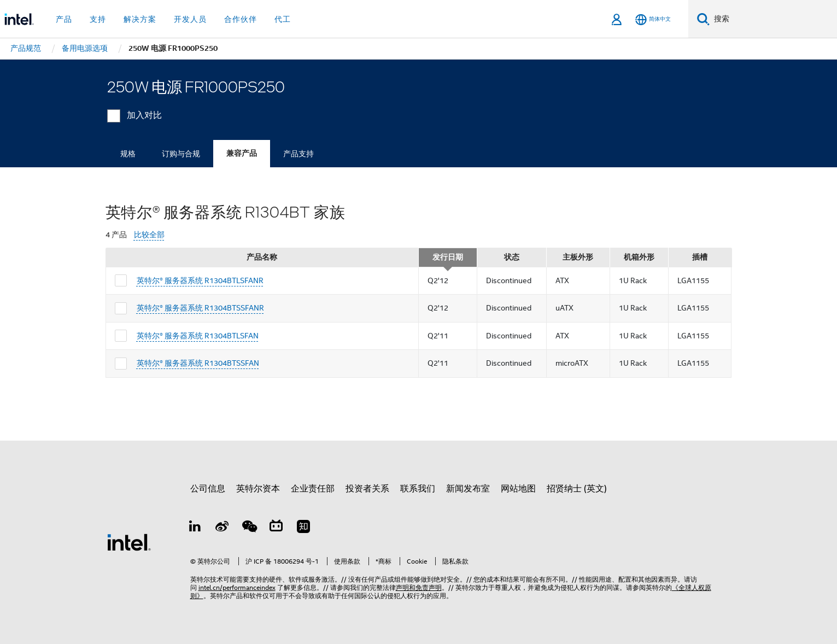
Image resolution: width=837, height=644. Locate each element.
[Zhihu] (303, 528)
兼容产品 (242, 153)
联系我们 (418, 489)
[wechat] (249, 528)
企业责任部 (313, 489)
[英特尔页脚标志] (129, 542)
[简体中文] (653, 19)
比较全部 (149, 235)
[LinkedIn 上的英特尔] (195, 528)
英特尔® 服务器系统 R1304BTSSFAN (198, 363)
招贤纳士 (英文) (577, 489)
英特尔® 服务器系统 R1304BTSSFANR (200, 308)
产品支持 (298, 154)
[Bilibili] (276, 528)
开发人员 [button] (190, 19)
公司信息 (208, 489)
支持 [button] (98, 19)
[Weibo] (222, 528)
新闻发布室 (468, 489)
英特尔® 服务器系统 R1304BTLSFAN (198, 336)
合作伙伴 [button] (241, 19)
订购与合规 (181, 154)
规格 (128, 154)
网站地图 (518, 489)
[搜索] (703, 19)
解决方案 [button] (140, 19)
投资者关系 (367, 489)
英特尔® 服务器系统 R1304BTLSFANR (200, 280)
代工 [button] (283, 19)
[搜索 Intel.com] (773, 19)
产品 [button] (64, 19)
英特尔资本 (258, 489)
